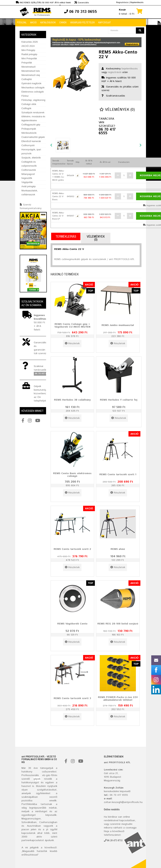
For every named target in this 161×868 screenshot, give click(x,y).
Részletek (72, 343)
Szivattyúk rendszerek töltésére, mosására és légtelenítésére (33, 116)
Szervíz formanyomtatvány (31, 207)
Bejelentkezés (137, 2)
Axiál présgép (29, 186)
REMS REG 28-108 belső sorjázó (118, 624)
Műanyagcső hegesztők (28, 176)
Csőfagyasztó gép (31, 125)
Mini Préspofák (29, 58)
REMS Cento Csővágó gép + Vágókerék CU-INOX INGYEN (72, 325)
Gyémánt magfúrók (32, 83)
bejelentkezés (130, 69)
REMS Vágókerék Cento (72, 624)
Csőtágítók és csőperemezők (29, 164)
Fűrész (25, 96)
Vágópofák (27, 182)
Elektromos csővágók (33, 92)
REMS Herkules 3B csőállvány (72, 400)
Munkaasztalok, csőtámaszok (30, 193)
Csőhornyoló (28, 145)
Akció (33, 22)
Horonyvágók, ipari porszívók (31, 152)
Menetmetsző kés (31, 71)
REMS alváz (118, 549)
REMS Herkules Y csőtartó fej (119, 400)
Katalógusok (48, 22)
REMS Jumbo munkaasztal (118, 325)
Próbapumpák (29, 129)
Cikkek (63, 22)
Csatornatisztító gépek (33, 137)
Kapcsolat (105, 22)
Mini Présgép (28, 50)
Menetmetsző (29, 67)
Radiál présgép (29, 54)
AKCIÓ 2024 (28, 46)
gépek (37, 779)
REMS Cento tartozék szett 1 (118, 474)
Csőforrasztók (29, 170)
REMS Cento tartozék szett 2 (72, 549)
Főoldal (22, 22)
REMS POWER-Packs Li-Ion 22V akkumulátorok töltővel (118, 699)
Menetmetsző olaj (31, 75)
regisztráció (115, 72)
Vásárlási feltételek (82, 22)
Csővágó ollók (29, 104)
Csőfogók (26, 108)
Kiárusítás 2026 (30, 42)
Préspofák (27, 63)
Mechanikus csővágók (33, 88)
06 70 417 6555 (107, 132)
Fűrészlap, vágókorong (33, 100)
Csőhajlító (27, 79)
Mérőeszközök (29, 133)
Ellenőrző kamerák (31, 141)
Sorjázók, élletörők (31, 158)
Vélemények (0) (117, 110)
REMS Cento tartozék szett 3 (72, 698)
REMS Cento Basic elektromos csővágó (72, 475)
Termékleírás (66, 236)
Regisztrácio (122, 2)
